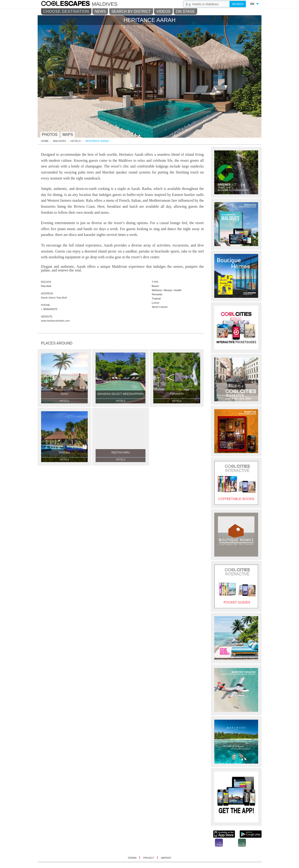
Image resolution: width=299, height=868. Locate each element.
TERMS (133, 858)
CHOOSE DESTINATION (66, 11)
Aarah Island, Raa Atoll (54, 298)
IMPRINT (166, 858)
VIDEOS (163, 11)
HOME (45, 141)
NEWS (100, 11)
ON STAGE (185, 11)
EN (252, 4)
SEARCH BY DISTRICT (131, 11)
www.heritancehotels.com (56, 321)
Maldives (60, 141)
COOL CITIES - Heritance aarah (70, 4)
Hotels (76, 141)
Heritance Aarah (97, 141)
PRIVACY (149, 858)
